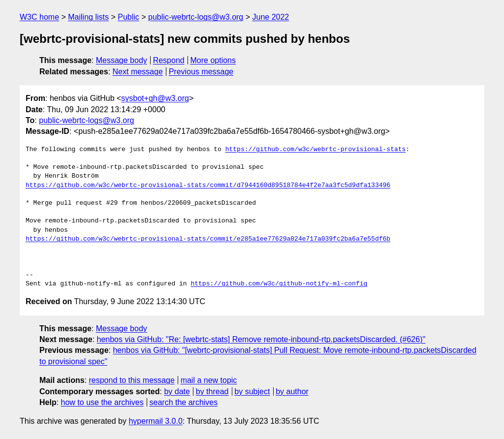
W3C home (39, 17)
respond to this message (131, 380)
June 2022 (271, 17)
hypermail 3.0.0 (155, 421)
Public (128, 17)
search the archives (184, 402)
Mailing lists (88, 17)
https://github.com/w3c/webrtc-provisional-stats (316, 150)
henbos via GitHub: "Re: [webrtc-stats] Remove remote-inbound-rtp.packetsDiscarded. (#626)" (261, 339)
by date (177, 392)
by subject (252, 392)
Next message (138, 72)
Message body (122, 60)
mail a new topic (209, 380)
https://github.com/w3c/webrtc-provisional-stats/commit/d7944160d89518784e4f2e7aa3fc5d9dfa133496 (208, 186)
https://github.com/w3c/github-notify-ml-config (279, 284)
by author (292, 392)
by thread (212, 392)
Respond (169, 60)
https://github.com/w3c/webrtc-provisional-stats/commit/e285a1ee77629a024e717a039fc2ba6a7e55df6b (208, 239)
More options (213, 60)
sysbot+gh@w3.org (155, 98)
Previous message (201, 72)
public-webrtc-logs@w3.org (196, 17)
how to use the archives (102, 402)
